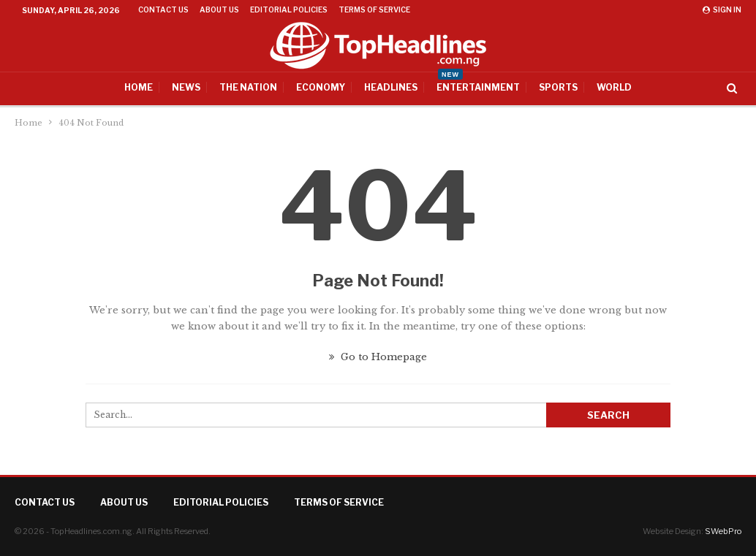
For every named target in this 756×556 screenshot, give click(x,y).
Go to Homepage (378, 357)
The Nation (248, 87)
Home (139, 87)
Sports (558, 87)
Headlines (391, 87)
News (186, 87)
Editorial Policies (289, 9)
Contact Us (163, 9)
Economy (321, 87)
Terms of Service (374, 9)
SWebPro (723, 531)
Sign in (722, 9)
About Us (219, 9)
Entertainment (478, 83)
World (614, 87)
